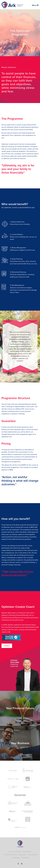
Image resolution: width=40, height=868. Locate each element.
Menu (35, 5)
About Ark (22, 855)
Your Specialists (33, 855)
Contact (7, 646)
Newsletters (26, 858)
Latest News (16, 858)
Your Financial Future (11, 855)
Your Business (27, 852)
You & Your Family (15, 852)
